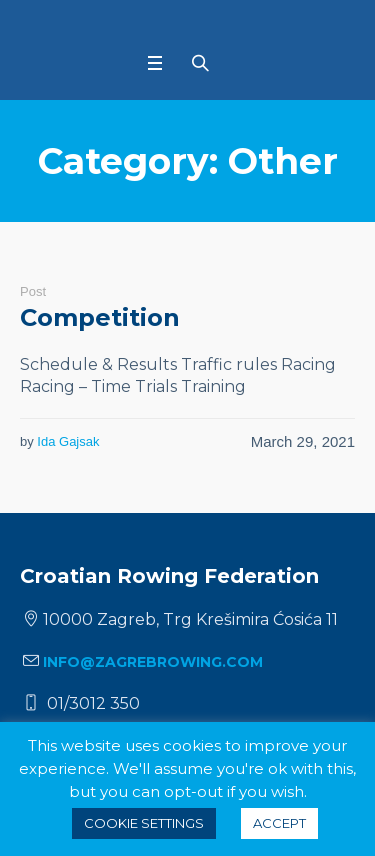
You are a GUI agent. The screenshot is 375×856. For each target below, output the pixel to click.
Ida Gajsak (68, 441)
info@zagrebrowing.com (153, 662)
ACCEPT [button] (279, 823)
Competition (100, 317)
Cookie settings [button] (144, 823)
